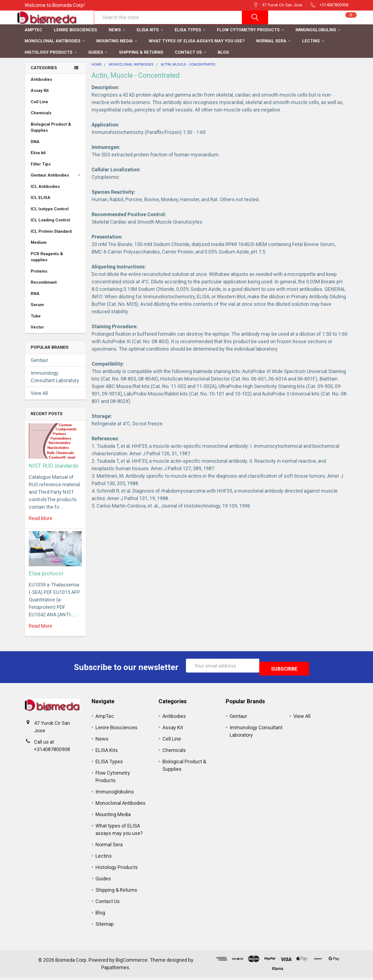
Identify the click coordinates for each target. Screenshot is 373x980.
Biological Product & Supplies (51, 133)
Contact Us (191, 58)
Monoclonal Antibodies (55, 47)
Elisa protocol (46, 579)
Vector (37, 333)
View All (39, 399)
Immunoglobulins (318, 36)
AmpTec (33, 36)
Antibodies (41, 85)
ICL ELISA (41, 203)
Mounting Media (117, 47)
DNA (35, 148)
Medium (39, 248)
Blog (223, 58)
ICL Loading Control (50, 226)
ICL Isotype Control (50, 215)
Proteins (39, 277)
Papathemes (115, 970)
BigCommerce (132, 963)
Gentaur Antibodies (56, 181)
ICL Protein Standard (51, 237)
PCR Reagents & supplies (47, 263)
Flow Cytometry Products (250, 36)
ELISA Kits (150, 36)
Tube (36, 322)
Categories (44, 74)
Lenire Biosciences (76, 36)
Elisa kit (38, 159)
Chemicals (41, 119)
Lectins (313, 47)
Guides (98, 58)
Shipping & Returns (141, 58)
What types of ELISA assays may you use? (197, 47)
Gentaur (39, 366)
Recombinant (44, 288)
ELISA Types (190, 36)
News (117, 36)
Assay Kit (40, 96)
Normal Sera (273, 47)
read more (41, 524)
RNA (35, 299)
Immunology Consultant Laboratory (55, 382)
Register (292, 24)
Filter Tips (41, 170)
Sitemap (105, 927)
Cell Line (39, 108)
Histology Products (51, 58)
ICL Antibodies (45, 192)
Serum (37, 311)
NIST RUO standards (54, 472)
